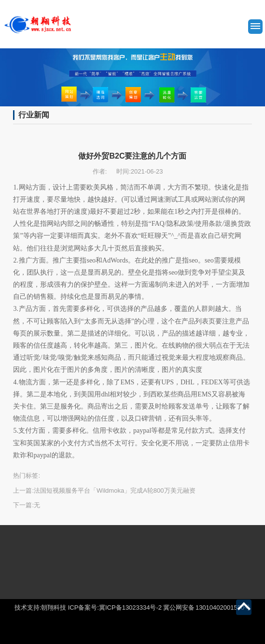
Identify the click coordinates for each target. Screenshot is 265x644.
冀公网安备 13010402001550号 (207, 607)
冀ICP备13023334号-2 (130, 607)
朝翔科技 (54, 607)
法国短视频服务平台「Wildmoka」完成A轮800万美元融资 (114, 490)
